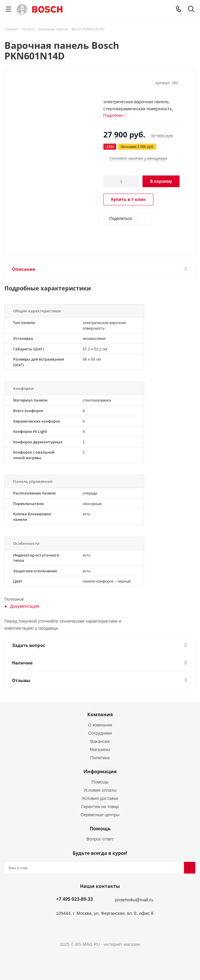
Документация (25, 606)
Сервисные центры (100, 814)
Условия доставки (100, 798)
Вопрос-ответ (100, 839)
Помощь (100, 782)
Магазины (100, 749)
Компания (100, 714)
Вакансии (100, 741)
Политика (100, 757)
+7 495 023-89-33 (74, 899)
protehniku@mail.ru (134, 900)
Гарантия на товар (100, 806)
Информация (100, 771)
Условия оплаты (100, 790)
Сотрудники (100, 733)
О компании (100, 725)
